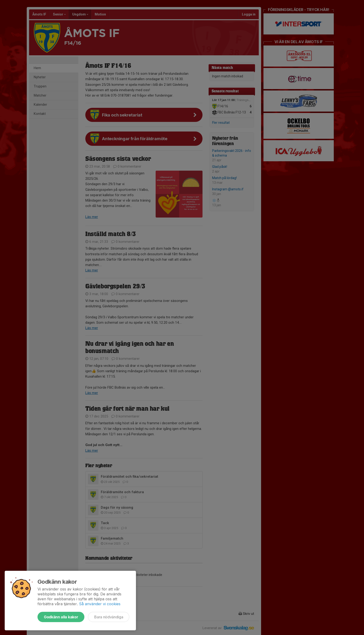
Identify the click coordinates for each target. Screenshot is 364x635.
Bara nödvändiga (109, 617)
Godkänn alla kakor (61, 617)
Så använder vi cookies (100, 604)
